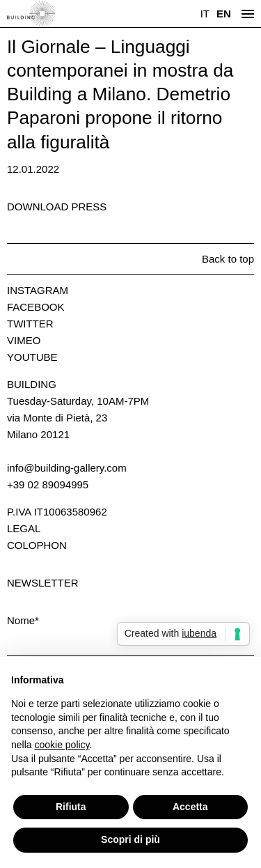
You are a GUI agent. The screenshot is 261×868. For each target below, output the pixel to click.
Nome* (23, 620)
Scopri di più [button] (130, 839)
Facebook (36, 307)
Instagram (38, 290)
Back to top (228, 259)
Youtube (32, 357)
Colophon (37, 545)
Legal (24, 528)
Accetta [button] (190, 807)
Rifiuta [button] (71, 807)
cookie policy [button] (62, 745)
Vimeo (24, 340)
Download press (57, 207)
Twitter (30, 324)
